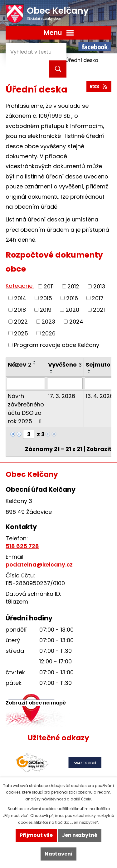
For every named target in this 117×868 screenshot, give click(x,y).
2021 (99, 310)
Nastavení (59, 854)
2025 (21, 333)
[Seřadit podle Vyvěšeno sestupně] (51, 372)
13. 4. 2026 (100, 396)
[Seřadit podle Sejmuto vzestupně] (89, 370)
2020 (72, 310)
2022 (21, 322)
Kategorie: (20, 286)
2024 (76, 322)
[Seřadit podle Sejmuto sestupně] (89, 372)
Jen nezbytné (80, 835)
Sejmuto (100, 365)
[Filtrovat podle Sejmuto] (100, 383)
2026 (49, 333)
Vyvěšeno (65, 365)
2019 (46, 310)
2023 (48, 322)
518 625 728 (22, 546)
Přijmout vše (36, 835)
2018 (20, 310)
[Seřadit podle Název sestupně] (35, 364)
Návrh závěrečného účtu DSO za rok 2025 (26, 409)
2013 (99, 286)
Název (19, 365)
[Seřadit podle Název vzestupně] (35, 362)
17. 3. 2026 (62, 396)
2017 (98, 298)
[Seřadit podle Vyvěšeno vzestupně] (51, 370)
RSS (99, 86)
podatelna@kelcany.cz (39, 564)
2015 (46, 298)
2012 (73, 286)
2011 (49, 286)
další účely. (81, 799)
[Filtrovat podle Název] (26, 383)
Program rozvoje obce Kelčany (57, 345)
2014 (20, 298)
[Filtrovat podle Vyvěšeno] (65, 383)
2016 (72, 298)
